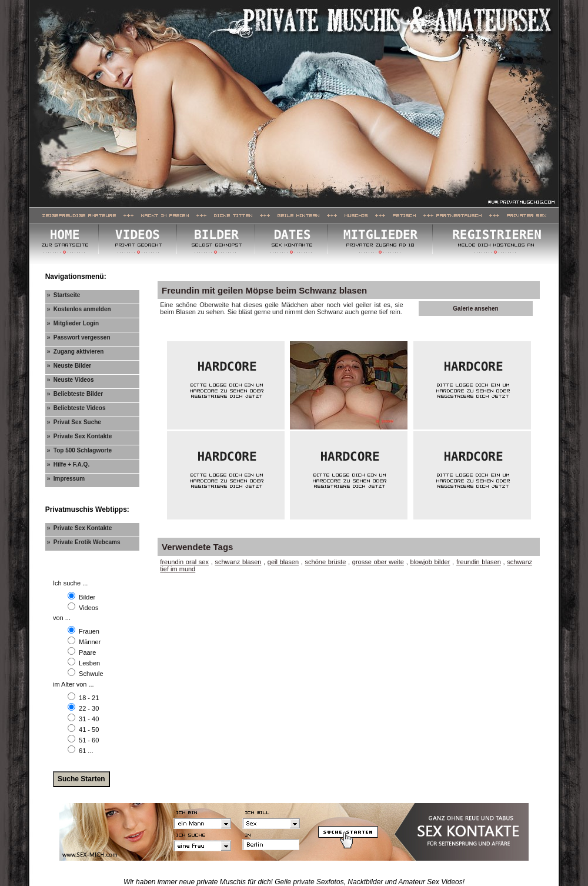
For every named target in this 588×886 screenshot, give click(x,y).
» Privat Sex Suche (74, 422)
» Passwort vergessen (79, 337)
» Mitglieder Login (73, 323)
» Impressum (66, 479)
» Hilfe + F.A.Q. (69, 464)
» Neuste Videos (71, 380)
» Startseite (64, 295)
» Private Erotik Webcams (84, 542)
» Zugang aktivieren (76, 352)
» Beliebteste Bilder (75, 394)
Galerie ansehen (475, 309)
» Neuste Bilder (69, 366)
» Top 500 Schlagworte (79, 450)
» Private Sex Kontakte (80, 436)
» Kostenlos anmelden (79, 309)
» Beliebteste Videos (76, 408)
